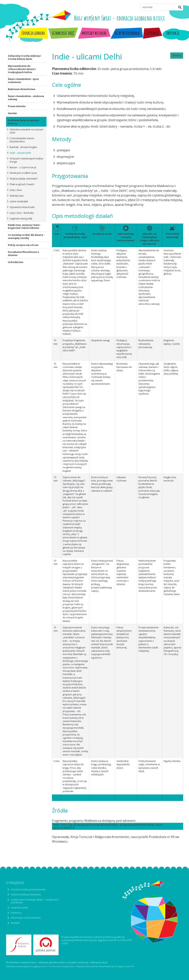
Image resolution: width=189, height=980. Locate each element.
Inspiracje (173, 33)
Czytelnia (153, 33)
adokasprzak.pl (99, 962)
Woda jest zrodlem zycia (23, 173)
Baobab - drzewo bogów (23, 147)
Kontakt (15, 923)
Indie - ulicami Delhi (20, 153)
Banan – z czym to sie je (23, 167)
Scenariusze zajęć (63, 33)
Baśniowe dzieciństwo (22, 89)
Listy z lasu (16, 190)
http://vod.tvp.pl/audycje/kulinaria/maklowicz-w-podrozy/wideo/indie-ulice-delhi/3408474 (108, 826)
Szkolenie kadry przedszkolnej (28, 889)
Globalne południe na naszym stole (27, 131)
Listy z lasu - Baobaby (22, 213)
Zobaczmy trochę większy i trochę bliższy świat (25, 57)
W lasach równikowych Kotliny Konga (26, 160)
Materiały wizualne (94, 33)
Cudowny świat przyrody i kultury (24, 122)
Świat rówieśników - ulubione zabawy (26, 98)
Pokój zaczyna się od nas (23, 245)
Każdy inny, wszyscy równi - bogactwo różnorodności (25, 226)
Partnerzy (16, 913)
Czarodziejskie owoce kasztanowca (22, 140)
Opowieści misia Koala (22, 207)
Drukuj (177, 55)
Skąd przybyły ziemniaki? (24, 179)
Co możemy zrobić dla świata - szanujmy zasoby (26, 236)
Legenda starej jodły (21, 218)
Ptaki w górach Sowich (22, 184)
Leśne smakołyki (19, 201)
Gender (12, 113)
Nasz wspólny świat (119, 18)
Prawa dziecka (17, 106)
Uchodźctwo (16, 262)
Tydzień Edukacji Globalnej (26, 894)
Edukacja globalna (33, 33)
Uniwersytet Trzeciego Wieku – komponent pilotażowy (35, 901)
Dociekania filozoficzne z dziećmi (23, 254)
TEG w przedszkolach (127, 33)
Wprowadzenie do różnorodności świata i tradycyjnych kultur (22, 69)
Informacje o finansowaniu (26, 918)
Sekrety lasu (17, 196)
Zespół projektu (20, 907)
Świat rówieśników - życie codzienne (23, 81)
